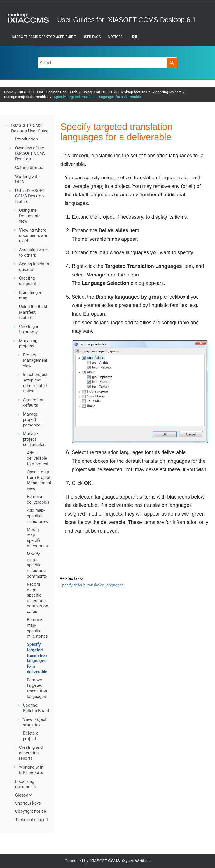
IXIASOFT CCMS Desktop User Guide (44, 37)
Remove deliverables (38, 499)
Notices (115, 37)
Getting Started (29, 168)
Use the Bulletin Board (36, 708)
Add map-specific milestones (37, 516)
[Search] (172, 63)
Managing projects (167, 92)
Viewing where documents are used (33, 236)
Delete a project (31, 736)
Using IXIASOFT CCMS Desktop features (115, 92)
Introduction (26, 139)
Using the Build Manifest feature (33, 312)
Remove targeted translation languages (37, 688)
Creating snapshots (29, 281)
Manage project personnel (32, 420)
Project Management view (35, 360)
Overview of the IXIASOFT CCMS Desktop (30, 153)
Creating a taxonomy (29, 329)
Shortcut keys (28, 803)
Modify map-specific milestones (37, 538)
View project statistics (35, 722)
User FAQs (92, 37)
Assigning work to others (33, 252)
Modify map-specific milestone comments (37, 565)
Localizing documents (26, 784)
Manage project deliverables (26, 97)
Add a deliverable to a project (38, 458)
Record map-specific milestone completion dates (38, 598)
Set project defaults (33, 403)
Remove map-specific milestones (37, 628)
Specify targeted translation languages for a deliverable (97, 97)
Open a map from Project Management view (39, 480)
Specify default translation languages (92, 585)
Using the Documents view (30, 216)
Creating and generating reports (31, 753)
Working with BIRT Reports (31, 770)
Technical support (32, 820)
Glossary (23, 795)
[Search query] (107, 63)
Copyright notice (31, 811)
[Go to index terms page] (133, 39)
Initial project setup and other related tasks (35, 383)
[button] (7, 125)
